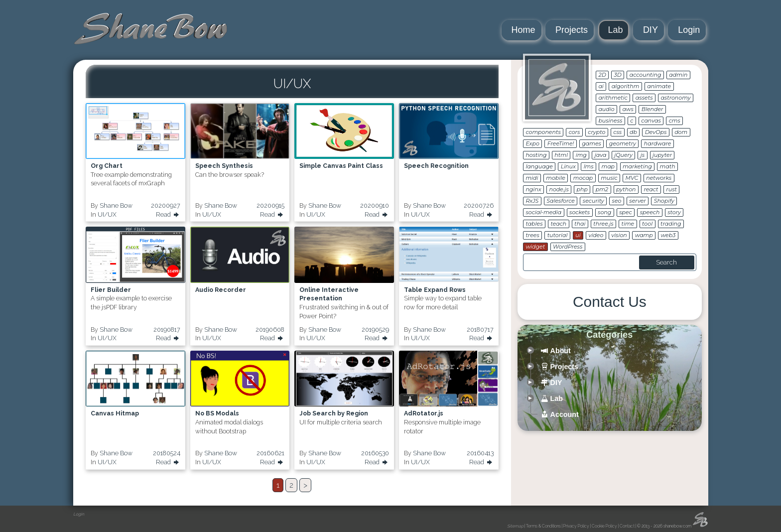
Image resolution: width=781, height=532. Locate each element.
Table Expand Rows (435, 290)
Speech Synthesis (224, 166)
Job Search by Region (334, 413)
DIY (651, 30)
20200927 (166, 205)
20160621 (270, 453)
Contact (627, 526)
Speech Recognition (436, 166)
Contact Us (610, 302)
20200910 (375, 205)
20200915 (270, 205)
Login (689, 30)
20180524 (167, 453)
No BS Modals (217, 413)
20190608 (270, 330)
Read (168, 215)
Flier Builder (111, 290)
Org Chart (107, 166)
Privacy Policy (576, 526)
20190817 (167, 330)
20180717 (480, 330)
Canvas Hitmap (115, 413)
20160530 (375, 453)
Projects (572, 30)
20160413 (480, 453)
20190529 (375, 330)
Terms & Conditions (543, 526)
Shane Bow (116, 205)
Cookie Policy (604, 526)
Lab (616, 30)
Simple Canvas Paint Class (341, 166)
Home (523, 30)
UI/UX (107, 214)
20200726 (479, 205)
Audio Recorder (221, 290)
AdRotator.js (424, 413)
